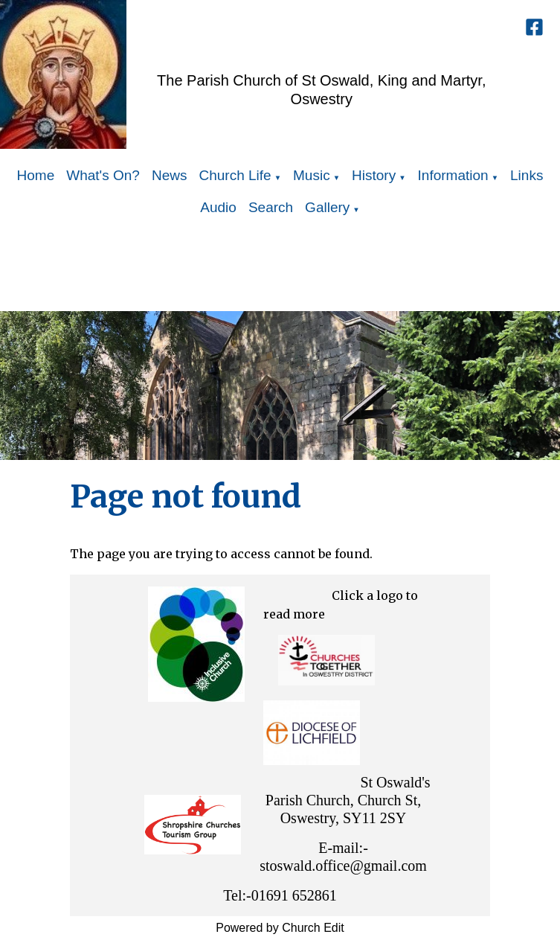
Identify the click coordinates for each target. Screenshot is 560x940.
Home (36, 175)
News (170, 175)
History (374, 175)
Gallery (327, 207)
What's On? (103, 175)
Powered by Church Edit (280, 928)
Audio (218, 207)
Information (453, 175)
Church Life (235, 175)
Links (527, 175)
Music (312, 175)
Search (271, 207)
